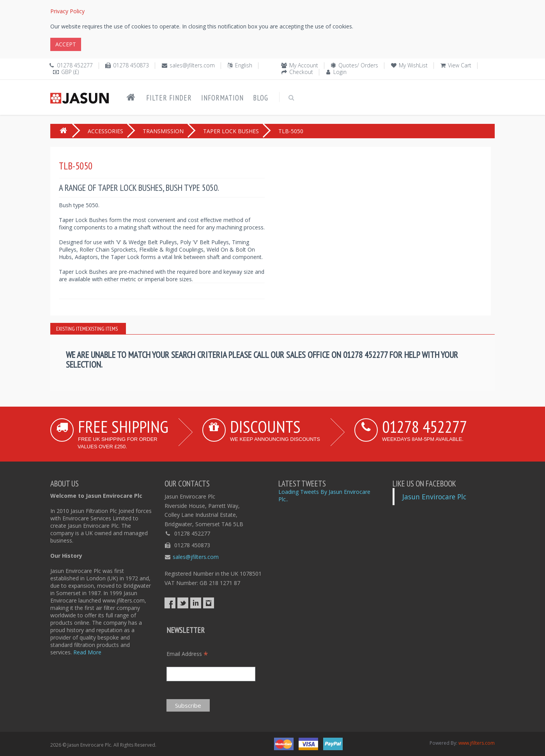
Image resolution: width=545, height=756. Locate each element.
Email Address (187, 654)
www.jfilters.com (477, 743)
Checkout (301, 72)
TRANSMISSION (163, 131)
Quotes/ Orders (358, 65)
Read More (87, 652)
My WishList (413, 65)
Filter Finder (169, 98)
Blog (261, 98)
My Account (304, 65)
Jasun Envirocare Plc (434, 497)
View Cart (460, 65)
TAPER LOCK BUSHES (231, 131)
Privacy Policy (67, 11)
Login (340, 72)
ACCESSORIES (105, 131)
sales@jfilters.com (192, 65)
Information (222, 98)
